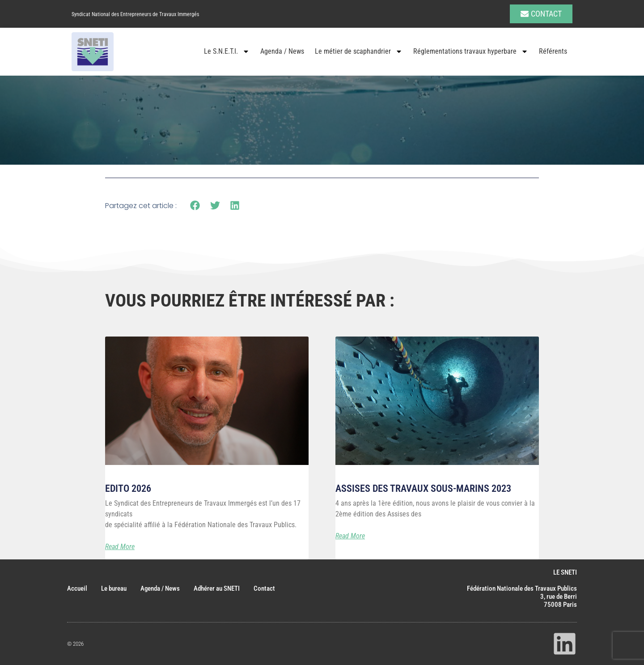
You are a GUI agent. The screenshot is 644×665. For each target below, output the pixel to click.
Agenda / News (282, 51)
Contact (264, 588)
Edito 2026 (128, 488)
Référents (553, 51)
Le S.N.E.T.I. (227, 51)
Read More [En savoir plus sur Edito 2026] (120, 547)
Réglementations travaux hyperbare (471, 51)
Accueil (77, 588)
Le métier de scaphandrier (359, 51)
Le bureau (114, 588)
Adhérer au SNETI (217, 588)
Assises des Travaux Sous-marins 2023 (423, 488)
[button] (195, 206)
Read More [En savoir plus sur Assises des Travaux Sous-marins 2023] (350, 536)
